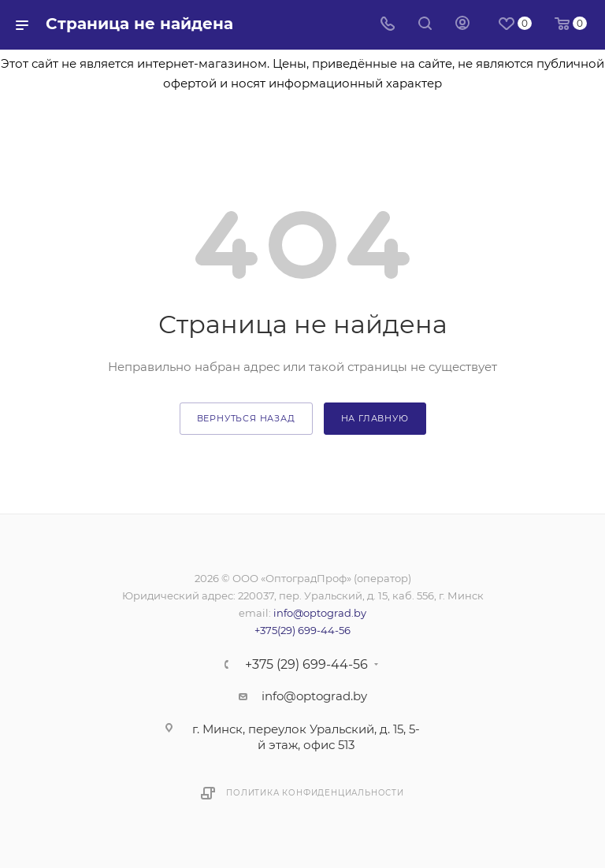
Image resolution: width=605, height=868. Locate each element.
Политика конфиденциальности (315, 793)
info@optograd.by (320, 613)
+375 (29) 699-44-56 (306, 665)
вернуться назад (246, 418)
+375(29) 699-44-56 (302, 630)
